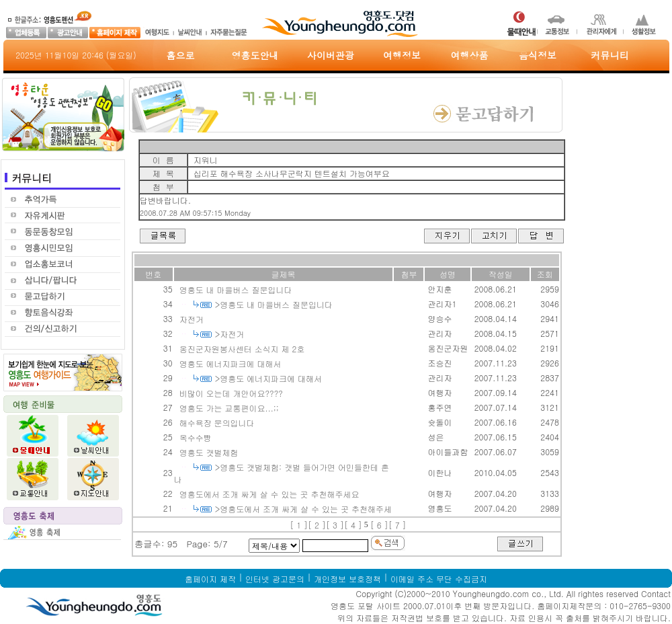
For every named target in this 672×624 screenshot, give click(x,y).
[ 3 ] (335, 525)
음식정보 (538, 55)
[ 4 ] (353, 525)
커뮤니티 (610, 55)
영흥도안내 (255, 55)
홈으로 (181, 55)
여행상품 (470, 55)
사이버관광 (331, 55)
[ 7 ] (397, 525)
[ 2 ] (317, 525)
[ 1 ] (299, 525)
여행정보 (402, 55)
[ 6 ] (379, 525)
